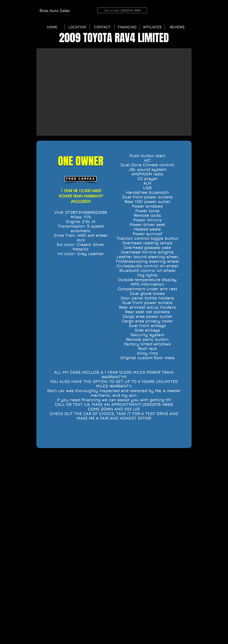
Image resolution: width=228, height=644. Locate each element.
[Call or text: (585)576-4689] (122, 10)
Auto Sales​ (60, 11)
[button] (114, 92)
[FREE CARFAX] (81, 179)
